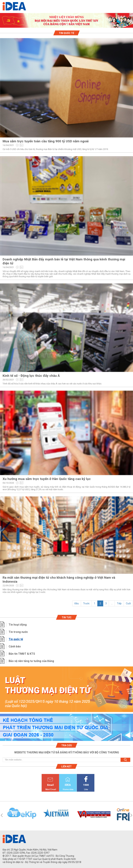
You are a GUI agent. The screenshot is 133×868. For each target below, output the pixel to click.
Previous (2, 815)
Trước (86, 603)
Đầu (77, 603)
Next (131, 815)
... (112, 603)
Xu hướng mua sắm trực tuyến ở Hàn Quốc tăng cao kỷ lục (47, 479)
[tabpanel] (66, 20)
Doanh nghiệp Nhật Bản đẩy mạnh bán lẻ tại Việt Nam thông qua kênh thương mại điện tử (64, 261)
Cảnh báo (15, 646)
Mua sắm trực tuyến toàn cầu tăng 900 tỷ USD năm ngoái (46, 141)
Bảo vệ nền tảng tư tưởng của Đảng (31, 661)
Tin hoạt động (18, 625)
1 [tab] (66, 25)
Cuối (128, 603)
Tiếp (119, 603)
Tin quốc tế (16, 639)
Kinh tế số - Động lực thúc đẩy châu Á (31, 376)
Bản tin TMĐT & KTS (22, 654)
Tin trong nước (18, 632)
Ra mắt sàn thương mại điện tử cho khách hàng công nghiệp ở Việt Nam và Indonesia (59, 580)
